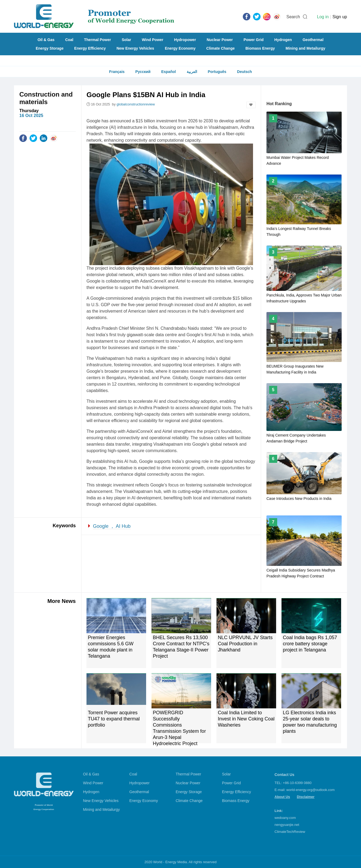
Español (168, 72)
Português (217, 72)
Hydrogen (283, 40)
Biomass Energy (260, 48)
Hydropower (185, 40)
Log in (323, 17)
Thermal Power (98, 40)
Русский (143, 72)
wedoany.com (285, 818)
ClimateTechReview (290, 832)
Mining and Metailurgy (305, 48)
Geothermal (313, 40)
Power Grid (254, 40)
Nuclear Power (220, 40)
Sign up (340, 17)
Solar (126, 40)
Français (117, 72)
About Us (282, 797)
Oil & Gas (46, 40)
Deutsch (245, 72)
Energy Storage (50, 48)
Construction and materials (46, 98)
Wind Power (153, 40)
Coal (69, 40)
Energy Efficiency (90, 48)
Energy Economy (180, 48)
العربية (192, 72)
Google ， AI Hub (112, 526)
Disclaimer (306, 797)
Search (293, 17)
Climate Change (221, 48)
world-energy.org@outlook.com (311, 790)
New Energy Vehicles (135, 48)
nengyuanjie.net (287, 825)
